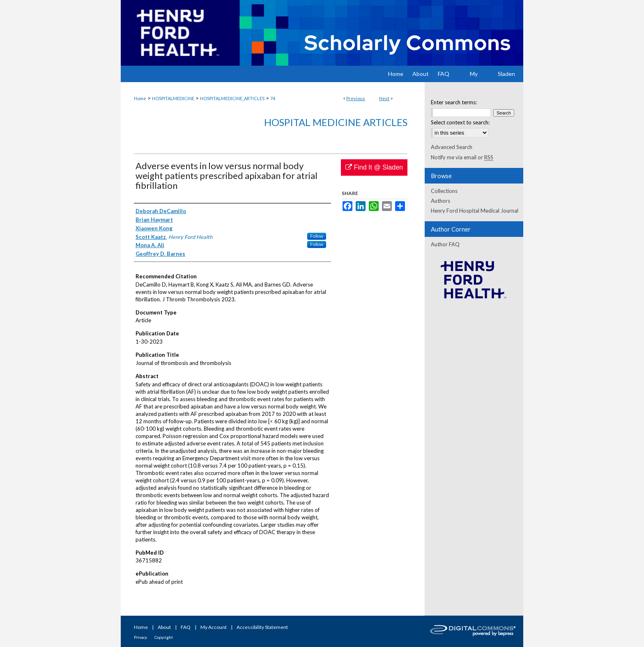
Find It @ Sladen (374, 167)
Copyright (164, 637)
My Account (214, 627)
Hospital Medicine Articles (336, 122)
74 (273, 98)
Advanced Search (452, 147)
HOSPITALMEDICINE (173, 98)
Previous (356, 98)
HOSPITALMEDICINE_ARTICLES (232, 98)
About (164, 627)
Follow (317, 236)
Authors (440, 201)
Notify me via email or (462, 157)
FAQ (186, 627)
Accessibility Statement (262, 627)
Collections (444, 191)
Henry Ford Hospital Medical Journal (475, 211)
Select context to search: (460, 122)
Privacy (140, 637)
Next (384, 98)
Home (140, 98)
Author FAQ (445, 244)
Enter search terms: (454, 102)
